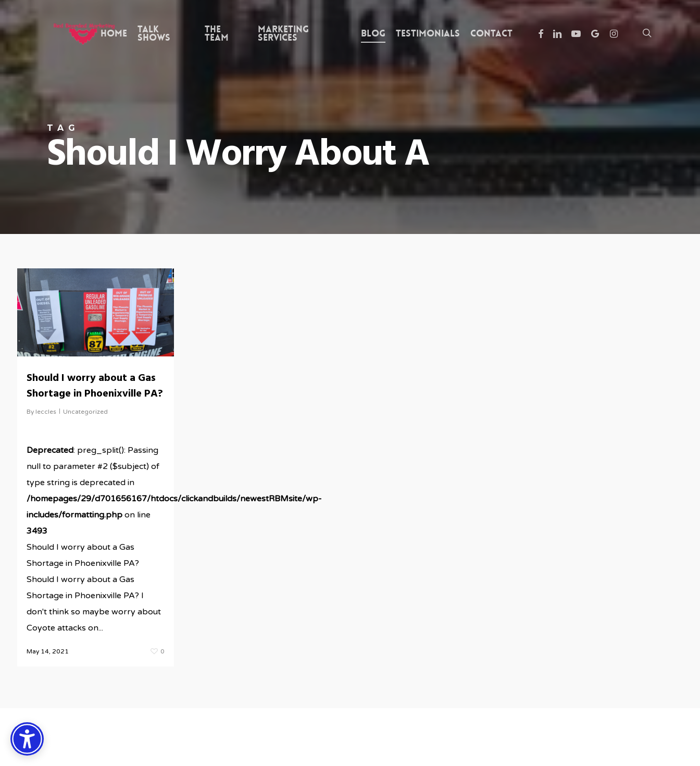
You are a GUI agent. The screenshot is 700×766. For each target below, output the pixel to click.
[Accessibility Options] (27, 739)
